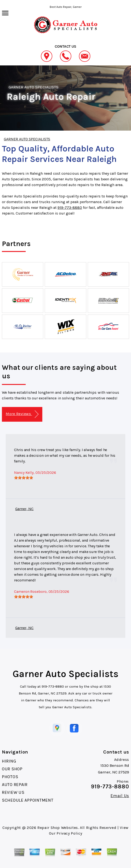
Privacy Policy (69, 833)
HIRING (9, 761)
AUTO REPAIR (15, 785)
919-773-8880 (70, 208)
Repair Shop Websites (58, 828)
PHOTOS (10, 777)
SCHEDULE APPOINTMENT (28, 800)
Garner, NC (24, 509)
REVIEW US (13, 792)
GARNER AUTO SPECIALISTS (34, 87)
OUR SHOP (12, 769)
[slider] (24, 478)
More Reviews (22, 414)
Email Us (120, 796)
